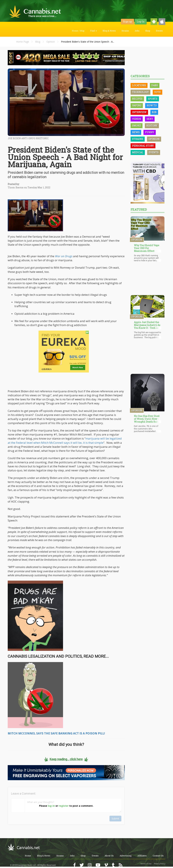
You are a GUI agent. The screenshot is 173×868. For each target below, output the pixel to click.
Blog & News (109, 31)
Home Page (23, 42)
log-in (51, 806)
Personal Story (143, 146)
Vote (157, 92)
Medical (138, 152)
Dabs (155, 85)
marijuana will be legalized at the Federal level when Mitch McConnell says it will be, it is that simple (65, 440)
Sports (153, 99)
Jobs (137, 31)
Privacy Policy (160, 864)
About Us (109, 856)
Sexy (150, 119)
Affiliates (142, 856)
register (64, 806)
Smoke (137, 126)
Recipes (137, 99)
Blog (38, 42)
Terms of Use (146, 864)
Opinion (51, 42)
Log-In (141, 22)
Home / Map (78, 31)
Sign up (127, 22)
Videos (137, 119)
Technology (140, 92)
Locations (139, 85)
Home (28, 856)
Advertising (126, 856)
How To (152, 105)
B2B (154, 112)
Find (94, 31)
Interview (139, 112)
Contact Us (158, 856)
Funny (150, 132)
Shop (148, 31)
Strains (125, 31)
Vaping (137, 105)
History (152, 126)
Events (159, 31)
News (136, 132)
